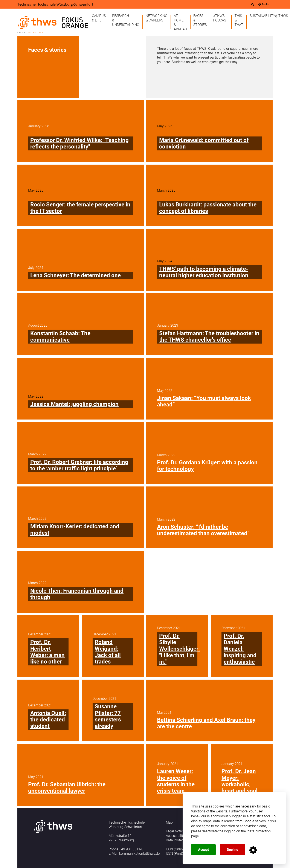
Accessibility (175, 836)
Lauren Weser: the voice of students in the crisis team (176, 781)
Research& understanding (126, 20)
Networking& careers (156, 18)
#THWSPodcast (221, 18)
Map (169, 822)
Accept (203, 850)
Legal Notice (175, 831)
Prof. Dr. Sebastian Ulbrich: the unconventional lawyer (67, 788)
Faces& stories (200, 20)
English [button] (264, 4)
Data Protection (178, 840)
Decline (233, 850)
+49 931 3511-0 (131, 849)
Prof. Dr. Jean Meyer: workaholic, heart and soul (240, 781)
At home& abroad (180, 22)
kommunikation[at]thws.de (139, 854)
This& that (239, 20)
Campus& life (99, 18)
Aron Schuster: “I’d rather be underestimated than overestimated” (203, 530)
